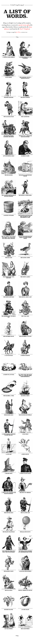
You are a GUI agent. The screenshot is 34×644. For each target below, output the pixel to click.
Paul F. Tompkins (24, 29)
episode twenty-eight (24, 25)
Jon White (18, 32)
